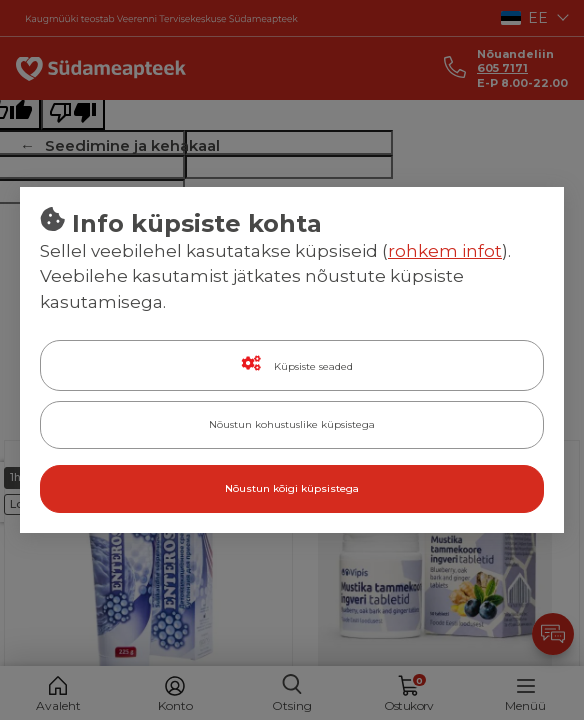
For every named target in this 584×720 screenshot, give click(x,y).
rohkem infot (445, 251)
